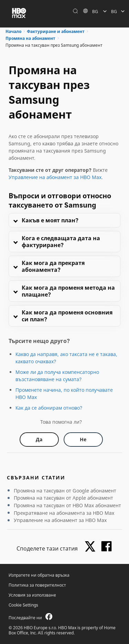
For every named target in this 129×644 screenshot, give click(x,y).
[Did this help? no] (83, 440)
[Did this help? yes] (39, 440)
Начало (13, 31)
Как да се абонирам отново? (49, 408)
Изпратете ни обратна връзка (39, 575)
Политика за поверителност (37, 585)
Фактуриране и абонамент (56, 31)
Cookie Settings (23, 605)
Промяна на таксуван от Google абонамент (65, 491)
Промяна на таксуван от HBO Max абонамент (67, 505)
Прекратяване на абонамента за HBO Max (64, 513)
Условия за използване (32, 595)
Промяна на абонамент (30, 38)
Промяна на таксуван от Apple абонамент (63, 498)
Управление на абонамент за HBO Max (55, 177)
